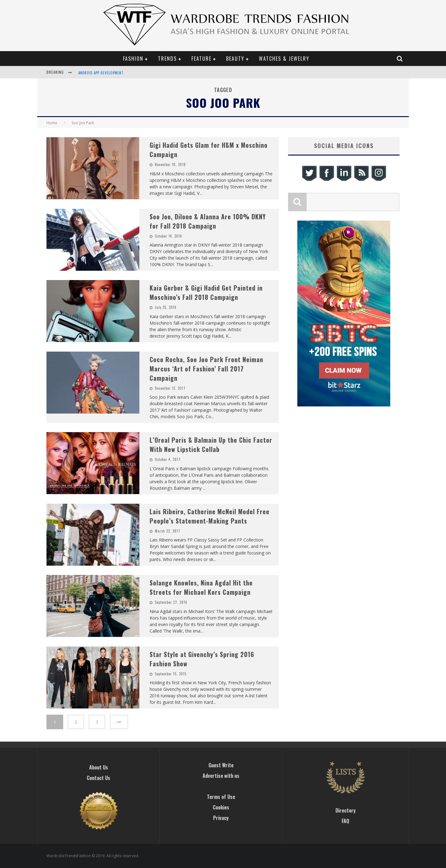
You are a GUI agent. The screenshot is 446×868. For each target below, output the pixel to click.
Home (52, 123)
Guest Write (221, 765)
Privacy (221, 818)
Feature (201, 59)
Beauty (235, 59)
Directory (345, 810)
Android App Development (101, 73)
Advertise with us (221, 776)
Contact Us (98, 778)
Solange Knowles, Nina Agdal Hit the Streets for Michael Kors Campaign (201, 587)
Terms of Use (221, 797)
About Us (99, 767)
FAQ (345, 821)
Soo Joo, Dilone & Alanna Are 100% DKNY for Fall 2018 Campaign (208, 221)
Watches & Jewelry (284, 59)
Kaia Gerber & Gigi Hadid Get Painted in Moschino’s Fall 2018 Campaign (206, 292)
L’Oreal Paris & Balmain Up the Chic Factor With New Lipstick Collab (211, 445)
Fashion (133, 59)
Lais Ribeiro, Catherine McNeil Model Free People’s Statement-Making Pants (210, 516)
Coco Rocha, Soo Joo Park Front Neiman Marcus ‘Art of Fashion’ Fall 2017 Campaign (206, 369)
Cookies (221, 807)
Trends (167, 59)
